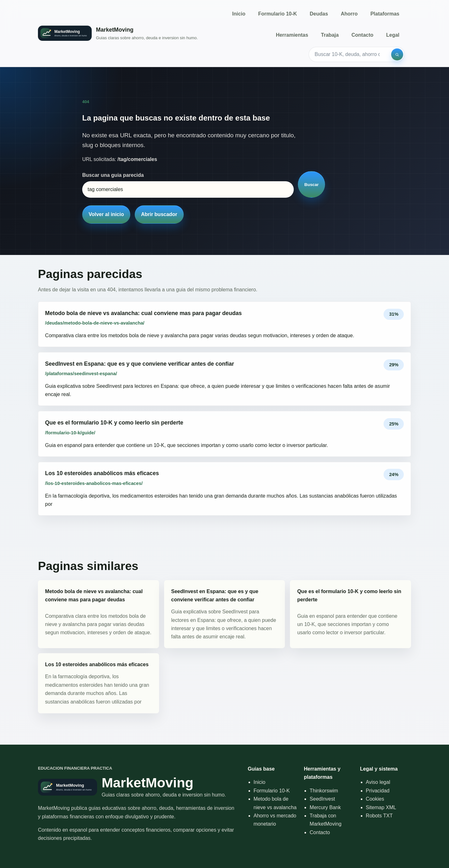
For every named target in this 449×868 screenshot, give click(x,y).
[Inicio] (118, 33)
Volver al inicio (106, 214)
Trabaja (330, 35)
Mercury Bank (325, 807)
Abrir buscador (159, 214)
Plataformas (385, 14)
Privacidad (378, 791)
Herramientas (292, 35)
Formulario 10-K (277, 14)
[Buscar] (397, 54)
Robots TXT (379, 816)
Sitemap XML (381, 807)
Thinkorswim (324, 791)
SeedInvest (322, 799)
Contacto (362, 35)
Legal (393, 35)
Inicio (239, 14)
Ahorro (349, 14)
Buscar (312, 185)
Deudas (319, 14)
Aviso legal (378, 782)
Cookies (375, 799)
